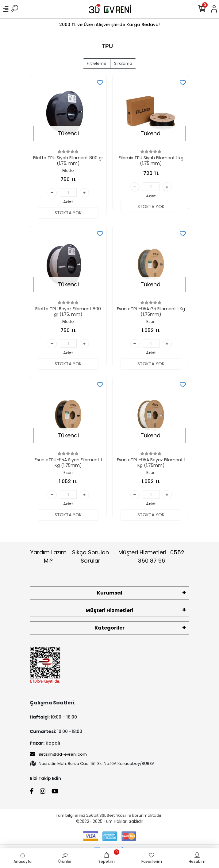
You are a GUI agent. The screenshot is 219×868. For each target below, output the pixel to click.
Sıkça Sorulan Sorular (90, 556)
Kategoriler (110, 628)
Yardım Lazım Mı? (48, 556)
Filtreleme (97, 63)
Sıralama (123, 63)
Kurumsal (110, 593)
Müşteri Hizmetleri (151, 556)
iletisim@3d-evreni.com (58, 754)
